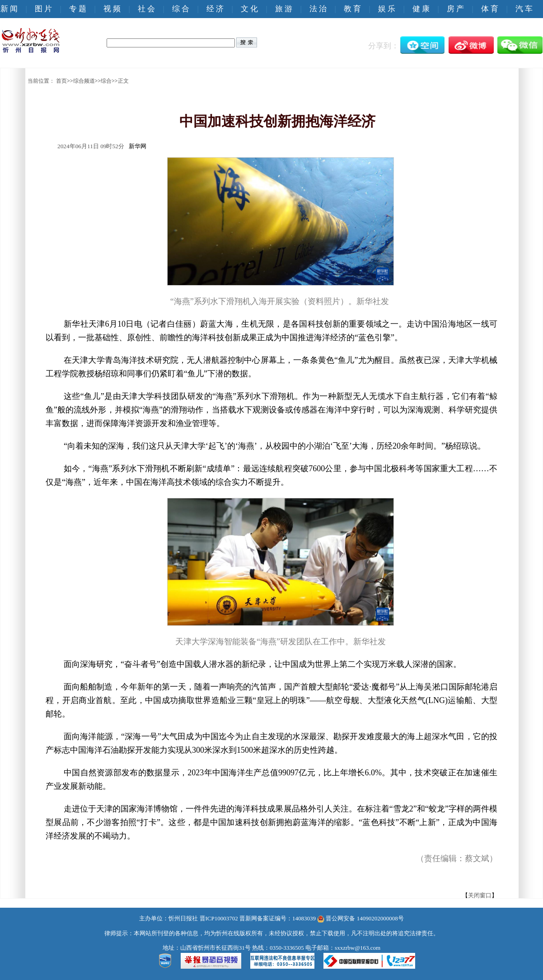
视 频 (112, 9)
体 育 (490, 9)
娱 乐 (387, 9)
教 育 (352, 9)
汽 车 (524, 9)
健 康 (421, 9)
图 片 (43, 9)
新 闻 (9, 9)
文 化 (249, 9)
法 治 (318, 9)
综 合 (181, 9)
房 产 (455, 9)
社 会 (146, 9)
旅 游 (284, 9)
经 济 (215, 9)
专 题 (78, 9)
